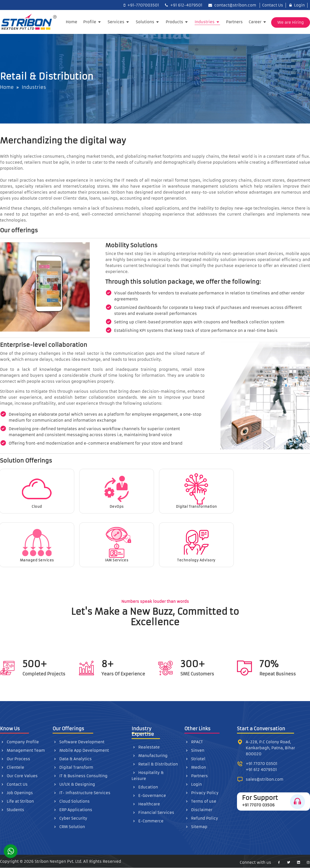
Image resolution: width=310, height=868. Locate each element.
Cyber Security (70, 818)
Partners (234, 22)
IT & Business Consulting (80, 776)
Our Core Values (19, 776)
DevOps (117, 491)
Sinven (194, 750)
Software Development (78, 742)
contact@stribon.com (232, 5)
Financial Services (153, 812)
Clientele (12, 767)
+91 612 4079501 (261, 770)
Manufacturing (150, 756)
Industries (205, 22)
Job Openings (16, 793)
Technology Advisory (196, 545)
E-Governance (149, 796)
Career (256, 22)
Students (12, 810)
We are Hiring (291, 22)
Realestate (146, 747)
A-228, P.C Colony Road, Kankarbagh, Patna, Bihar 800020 (270, 748)
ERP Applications (72, 810)
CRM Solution (69, 827)
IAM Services (117, 545)
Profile (90, 22)
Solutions (146, 22)
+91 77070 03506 (258, 805)
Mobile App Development (81, 750)
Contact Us (271, 5)
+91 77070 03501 (262, 764)
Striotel (195, 759)
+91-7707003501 (141, 5)
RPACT (194, 742)
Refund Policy (201, 818)
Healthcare (146, 804)
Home (72, 22)
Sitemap (196, 827)
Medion (195, 767)
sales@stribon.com (265, 779)
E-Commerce (148, 821)
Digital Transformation (196, 491)
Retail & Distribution (155, 764)
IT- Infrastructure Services (81, 793)
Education (145, 787)
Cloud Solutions (71, 801)
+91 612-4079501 (184, 5)
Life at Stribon (17, 801)
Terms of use (200, 801)
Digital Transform (73, 767)
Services (116, 22)
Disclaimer (198, 810)
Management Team (22, 750)
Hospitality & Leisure (148, 776)
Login (297, 5)
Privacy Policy (201, 793)
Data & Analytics (72, 759)
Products (175, 22)
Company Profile (19, 742)
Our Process (15, 759)
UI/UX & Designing (74, 784)
